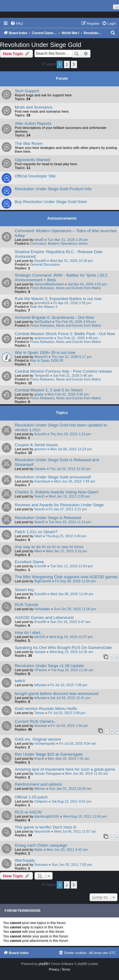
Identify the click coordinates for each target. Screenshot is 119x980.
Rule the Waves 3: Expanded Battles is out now (58, 299)
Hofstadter (42, 609)
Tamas (39, 713)
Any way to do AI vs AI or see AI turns (49, 547)
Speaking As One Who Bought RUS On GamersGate (63, 648)
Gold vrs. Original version (38, 739)
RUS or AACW (28, 812)
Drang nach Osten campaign (41, 845)
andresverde (44, 338)
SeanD (39, 496)
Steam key (24, 590)
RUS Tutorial (26, 605)
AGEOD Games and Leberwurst (44, 618)
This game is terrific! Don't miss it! (46, 827)
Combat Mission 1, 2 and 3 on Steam (49, 390)
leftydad (40, 685)
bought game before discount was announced (57, 694)
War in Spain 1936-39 (47, 360)
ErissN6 (40, 434)
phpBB (43, 964)
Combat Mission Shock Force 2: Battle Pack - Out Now (65, 334)
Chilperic (41, 801)
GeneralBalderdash (49, 284)
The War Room (29, 143)
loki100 (40, 637)
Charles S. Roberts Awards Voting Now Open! (57, 492)
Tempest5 (42, 375)
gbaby (39, 394)
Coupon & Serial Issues (36, 445)
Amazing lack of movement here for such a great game (65, 769)
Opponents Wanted (32, 160)
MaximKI (41, 357)
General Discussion (45, 264)
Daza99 (40, 261)
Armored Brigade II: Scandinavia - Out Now (54, 317)
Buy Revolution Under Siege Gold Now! (51, 202)
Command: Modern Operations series (59, 243)
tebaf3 (39, 240)
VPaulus (41, 670)
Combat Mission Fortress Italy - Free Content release (63, 371)
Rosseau (41, 865)
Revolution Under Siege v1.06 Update (49, 666)
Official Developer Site (35, 176)
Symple (40, 652)
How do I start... (29, 633)
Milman (40, 789)
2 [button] (67, 64)
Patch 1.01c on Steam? (36, 532)
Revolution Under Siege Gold (41, 45)
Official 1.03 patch (31, 797)
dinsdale (41, 726)
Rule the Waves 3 (44, 307)
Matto (39, 850)
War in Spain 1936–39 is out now (45, 352)
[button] (74, 64)
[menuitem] (17, 23)
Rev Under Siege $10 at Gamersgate (49, 754)
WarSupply (25, 860)
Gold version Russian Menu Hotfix (46, 709)
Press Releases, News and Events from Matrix (66, 288)
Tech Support (27, 91)
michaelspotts (45, 743)
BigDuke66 (43, 581)
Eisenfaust (42, 481)
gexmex (40, 449)
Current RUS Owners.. (35, 721)
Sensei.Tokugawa (48, 773)
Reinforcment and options (38, 784)
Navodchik (42, 831)
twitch (20, 681)
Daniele (40, 469)
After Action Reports (33, 123)
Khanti (39, 758)
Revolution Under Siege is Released (48, 518)
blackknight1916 (47, 816)
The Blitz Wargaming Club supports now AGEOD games (66, 577)
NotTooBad (43, 322)
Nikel (38, 536)
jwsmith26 (42, 303)
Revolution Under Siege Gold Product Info (53, 189)
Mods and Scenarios (34, 107)
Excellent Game (29, 562)
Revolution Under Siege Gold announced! (53, 477)
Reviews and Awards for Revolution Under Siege (59, 505)
